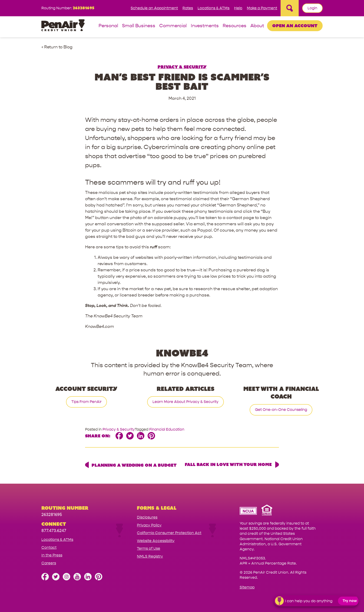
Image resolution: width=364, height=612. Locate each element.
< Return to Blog (57, 47)
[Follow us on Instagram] (66, 579)
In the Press (52, 555)
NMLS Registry (150, 556)
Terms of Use (149, 548)
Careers (49, 563)
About (257, 26)
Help (238, 8)
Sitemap (247, 587)
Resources (235, 26)
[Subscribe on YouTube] (77, 579)
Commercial (173, 26)
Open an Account (295, 26)
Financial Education (167, 429)
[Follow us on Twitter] (56, 579)
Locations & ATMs (213, 8)
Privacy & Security (182, 67)
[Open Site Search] (290, 8)
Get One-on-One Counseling (281, 410)
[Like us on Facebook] (45, 579)
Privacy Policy (149, 525)
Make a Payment (262, 8)
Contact (49, 547)
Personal (108, 26)
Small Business (139, 26)
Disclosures (147, 517)
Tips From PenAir (86, 402)
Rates (188, 8)
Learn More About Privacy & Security (185, 402)
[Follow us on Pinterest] (99, 579)
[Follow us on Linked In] (88, 579)
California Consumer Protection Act (169, 533)
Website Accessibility (156, 541)
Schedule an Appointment (154, 8)
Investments (205, 26)
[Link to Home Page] (63, 26)
